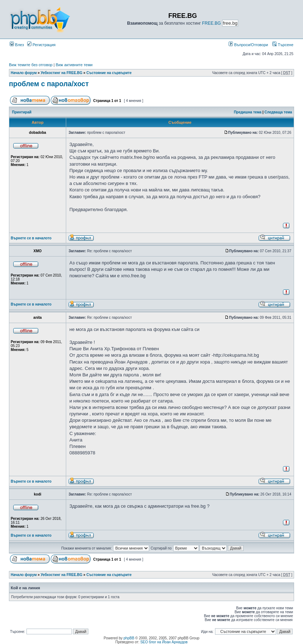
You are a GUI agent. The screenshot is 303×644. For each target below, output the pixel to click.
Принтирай (22, 112)
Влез (17, 45)
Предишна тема (248, 112)
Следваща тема (278, 112)
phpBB (129, 638)
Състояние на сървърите (109, 73)
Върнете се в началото (31, 238)
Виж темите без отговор (31, 65)
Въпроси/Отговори (248, 45)
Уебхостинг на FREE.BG (62, 73)
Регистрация (41, 45)
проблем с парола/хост (49, 84)
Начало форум (24, 73)
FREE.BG (212, 23)
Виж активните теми (74, 65)
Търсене (283, 45)
